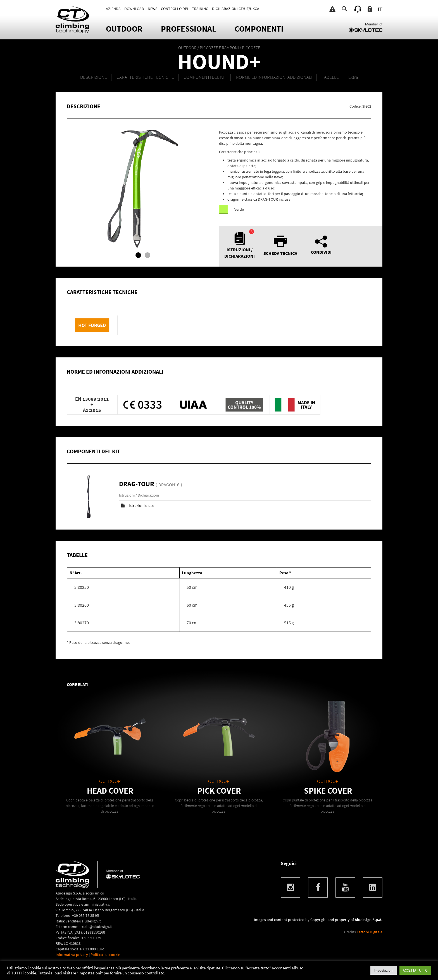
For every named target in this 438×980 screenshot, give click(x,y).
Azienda (113, 9)
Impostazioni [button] (384, 970)
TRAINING (200, 9)
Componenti (259, 29)
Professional (189, 29)
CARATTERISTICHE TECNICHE (145, 77)
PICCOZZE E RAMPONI (219, 48)
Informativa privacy (72, 955)
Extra (353, 77)
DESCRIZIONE (94, 77)
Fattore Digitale (370, 932)
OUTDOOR (124, 29)
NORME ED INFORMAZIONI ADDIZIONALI (274, 77)
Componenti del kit (205, 77)
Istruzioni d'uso (142, 506)
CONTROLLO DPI (175, 9)
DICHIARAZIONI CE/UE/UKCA (236, 9)
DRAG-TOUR (137, 484)
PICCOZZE (251, 48)
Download (134, 9)
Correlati (78, 684)
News (153, 9)
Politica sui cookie (105, 955)
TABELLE (330, 77)
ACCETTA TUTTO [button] (415, 970)
